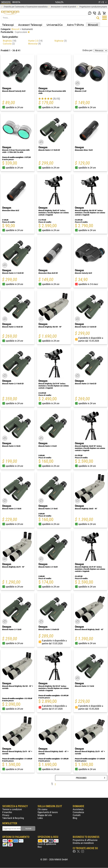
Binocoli (93, 25)
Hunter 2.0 (35, 41)
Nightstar (61, 41)
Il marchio (7, 812)
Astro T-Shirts (75, 25)
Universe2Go (55, 25)
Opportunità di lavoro (48, 812)
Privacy (6, 815)
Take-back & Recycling (13, 818)
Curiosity (9, 44)
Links (40, 818)
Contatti (77, 815)
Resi (40, 847)
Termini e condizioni (12, 809)
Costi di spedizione (47, 844)
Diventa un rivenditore (83, 843)
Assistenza (78, 809)
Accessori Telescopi (30, 25)
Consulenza (78, 812)
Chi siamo (43, 809)
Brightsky (10, 41)
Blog (75, 818)
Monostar (34, 44)
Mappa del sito (45, 815)
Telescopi (8, 25)
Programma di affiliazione (85, 840)
